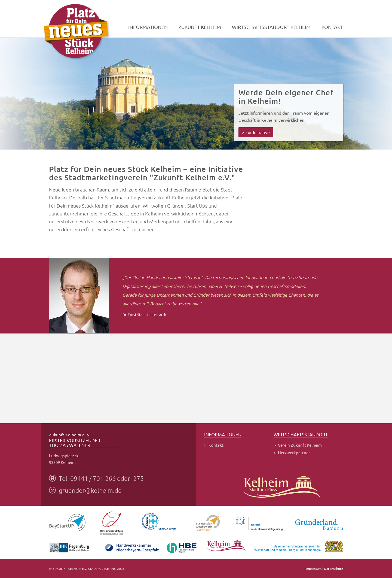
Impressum (313, 568)
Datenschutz (333, 568)
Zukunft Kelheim (200, 27)
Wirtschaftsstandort (301, 435)
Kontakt (332, 27)
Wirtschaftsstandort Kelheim (271, 27)
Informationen (148, 27)
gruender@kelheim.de (90, 490)
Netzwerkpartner (294, 453)
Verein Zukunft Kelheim (300, 445)
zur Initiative (258, 132)
